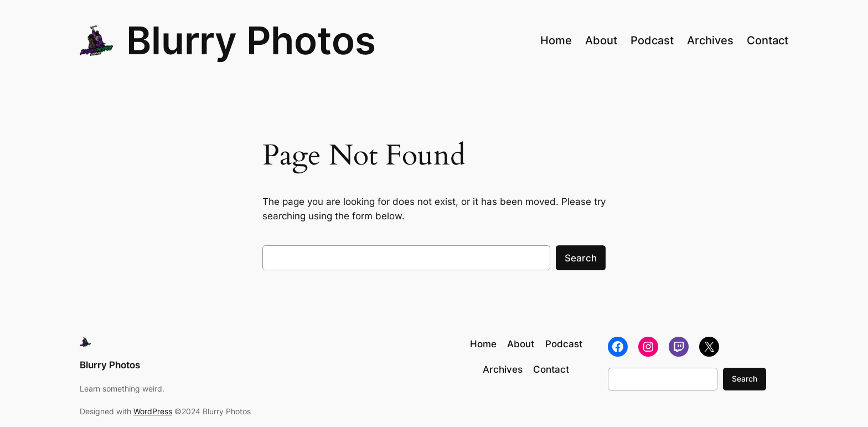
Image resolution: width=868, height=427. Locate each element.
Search (581, 258)
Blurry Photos (251, 40)
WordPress (153, 411)
